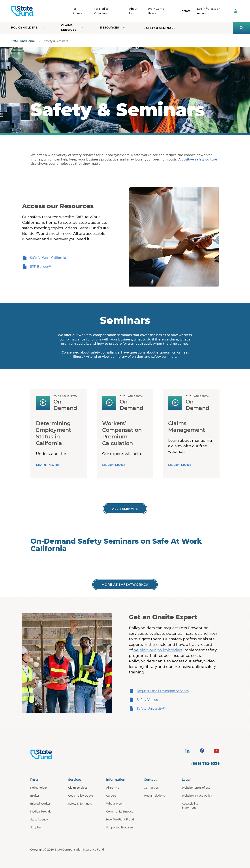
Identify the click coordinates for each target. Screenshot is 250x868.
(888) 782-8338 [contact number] (206, 764)
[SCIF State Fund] (39, 11)
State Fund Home (23, 41)
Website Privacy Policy (197, 796)
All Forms (113, 788)
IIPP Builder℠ (36, 267)
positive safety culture (199, 159)
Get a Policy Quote (81, 796)
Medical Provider (41, 812)
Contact (185, 11)
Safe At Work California (44, 258)
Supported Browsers (120, 827)
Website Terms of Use (196, 788)
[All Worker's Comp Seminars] (125, 509)
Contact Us (151, 788)
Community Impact (119, 812)
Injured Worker (40, 804)
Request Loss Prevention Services (159, 691)
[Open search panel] (242, 28)
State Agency (39, 819)
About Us (133, 11)
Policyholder (39, 788)
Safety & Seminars (160, 28)
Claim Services (78, 788)
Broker (35, 796)
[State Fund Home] (54, 755)
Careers (111, 796)
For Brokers (77, 11)
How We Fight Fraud (120, 819)
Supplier (36, 827)
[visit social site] (187, 751)
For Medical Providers (102, 11)
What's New (114, 804)
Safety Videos (143, 700)
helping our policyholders (158, 650)
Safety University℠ (147, 709)
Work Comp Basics (156, 11)
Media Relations (154, 796)
